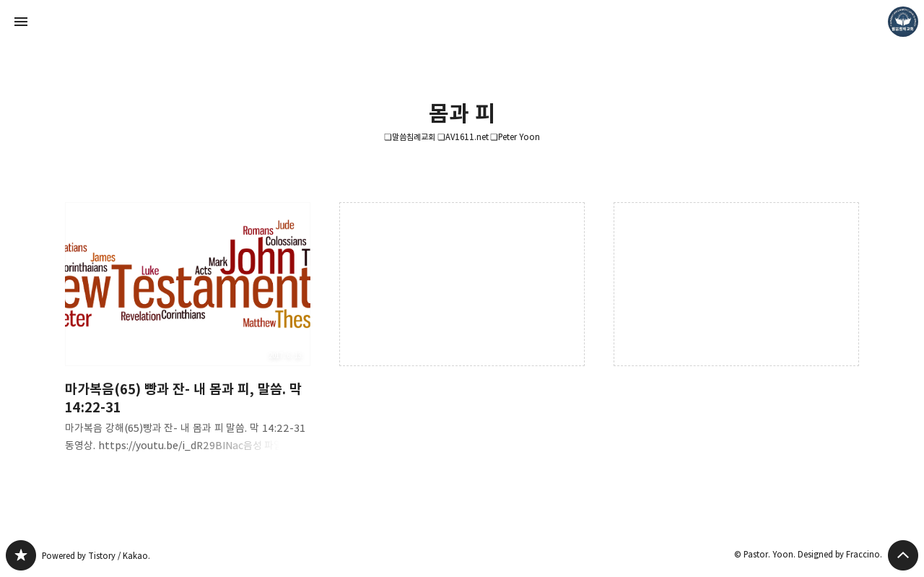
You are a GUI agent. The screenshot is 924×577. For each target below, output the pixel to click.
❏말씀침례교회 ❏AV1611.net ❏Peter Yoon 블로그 (21, 555)
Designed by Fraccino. (840, 554)
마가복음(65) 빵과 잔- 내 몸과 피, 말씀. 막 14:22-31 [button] (188, 339)
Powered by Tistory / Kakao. (96, 556)
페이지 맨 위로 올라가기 (903, 555)
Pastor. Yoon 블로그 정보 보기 (903, 22)
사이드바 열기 (21, 22)
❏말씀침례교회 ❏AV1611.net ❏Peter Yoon (462, 137)
